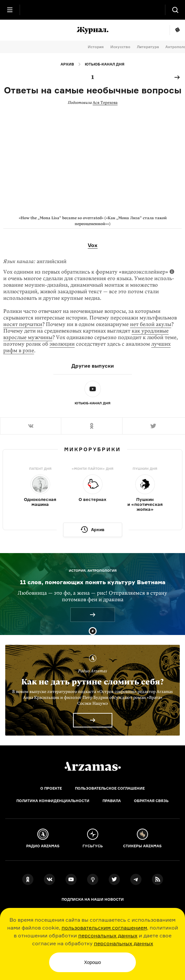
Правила (112, 801)
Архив (67, 64)
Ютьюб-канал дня (105, 64)
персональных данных (108, 935)
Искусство (120, 47)
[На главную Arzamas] (93, 10)
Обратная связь (151, 801)
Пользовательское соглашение (110, 788)
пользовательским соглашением (104, 928)
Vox (93, 245)
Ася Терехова (105, 103)
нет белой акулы (151, 324)
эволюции (62, 344)
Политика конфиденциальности (53, 801)
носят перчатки (23, 324)
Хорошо (93, 962)
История (96, 47)
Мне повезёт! (177, 30)
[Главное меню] (10, 10)
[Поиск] (175, 10)
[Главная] (93, 766)
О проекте (51, 788)
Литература (148, 47)
